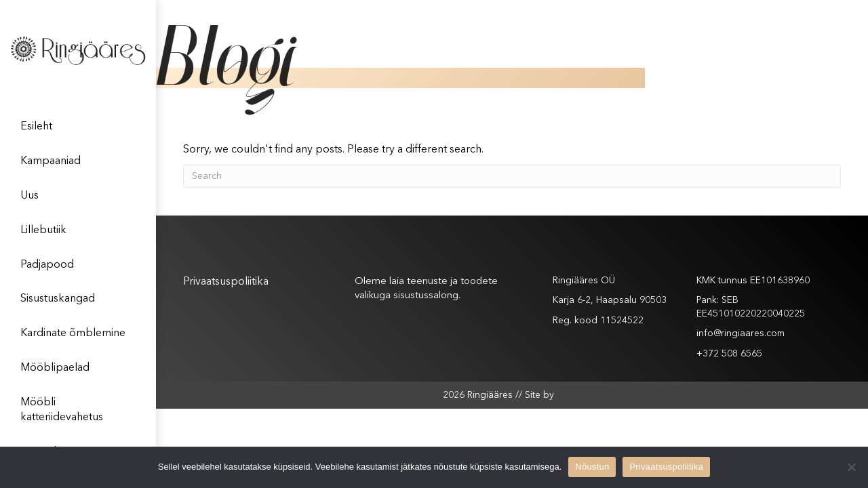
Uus (29, 196)
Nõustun (592, 467)
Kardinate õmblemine (73, 333)
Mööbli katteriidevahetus (62, 410)
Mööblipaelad (55, 368)
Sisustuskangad (58, 299)
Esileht (36, 127)
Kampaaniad (51, 161)
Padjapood (47, 265)
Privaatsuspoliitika (226, 282)
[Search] (512, 176)
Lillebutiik (43, 230)
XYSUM (569, 394)
